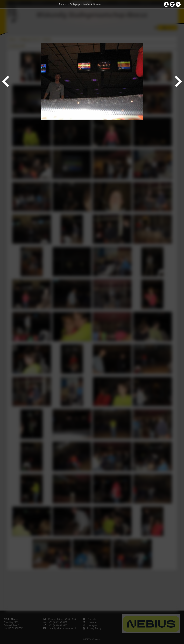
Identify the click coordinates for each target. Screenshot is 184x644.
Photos (63, 4)
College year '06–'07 (80, 4)
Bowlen (97, 4)
